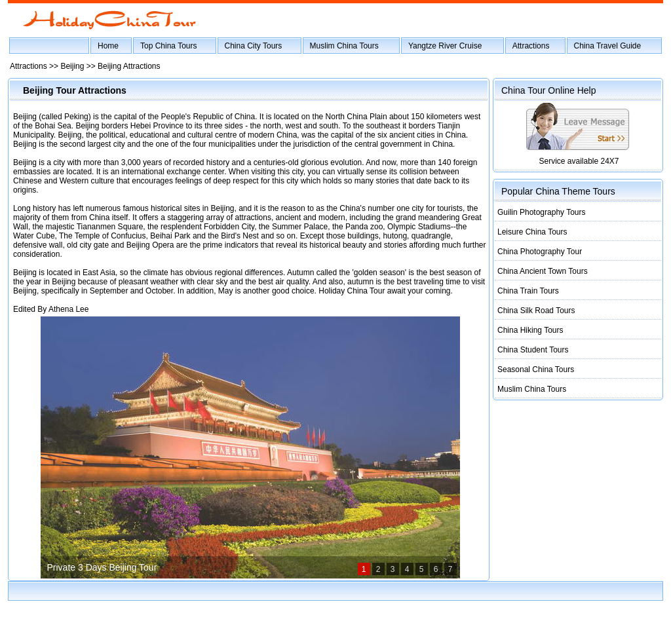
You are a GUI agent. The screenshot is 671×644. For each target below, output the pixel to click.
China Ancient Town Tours (543, 271)
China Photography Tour (540, 252)
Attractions (531, 46)
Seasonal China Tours (536, 369)
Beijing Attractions (129, 66)
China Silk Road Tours (536, 311)
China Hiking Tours (530, 330)
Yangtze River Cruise (445, 46)
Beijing (72, 66)
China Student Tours (533, 350)
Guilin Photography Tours (542, 212)
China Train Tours (528, 291)
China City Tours (254, 46)
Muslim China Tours (344, 46)
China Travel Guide (608, 46)
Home (108, 46)
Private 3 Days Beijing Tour (102, 567)
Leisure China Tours (532, 232)
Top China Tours (169, 46)
